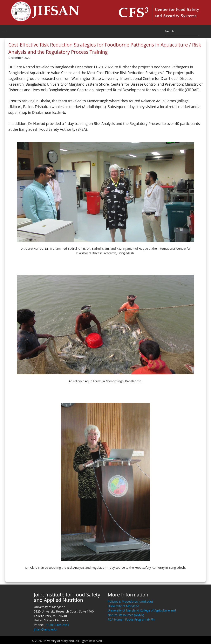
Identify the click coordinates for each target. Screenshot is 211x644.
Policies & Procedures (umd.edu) (130, 601)
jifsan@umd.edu (45, 629)
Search (202, 32)
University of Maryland (123, 606)
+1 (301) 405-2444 (57, 625)
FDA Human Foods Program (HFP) (131, 619)
